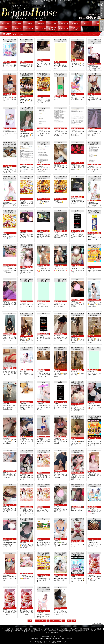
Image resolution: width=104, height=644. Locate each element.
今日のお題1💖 (76, 265)
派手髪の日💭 (75, 300)
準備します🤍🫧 (93, 471)
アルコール (24, 301)
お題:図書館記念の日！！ (28, 402)
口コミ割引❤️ (92, 507)
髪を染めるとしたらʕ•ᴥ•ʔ (79, 336)
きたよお (74, 94)
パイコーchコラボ (75, 29)
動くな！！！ (7, 402)
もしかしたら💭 (25, 541)
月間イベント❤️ (93, 438)
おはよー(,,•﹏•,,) (8, 505)
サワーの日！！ (59, 608)
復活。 (5, 233)
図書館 (39, 539)
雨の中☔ (23, 130)
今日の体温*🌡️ (59, 199)
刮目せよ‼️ (74, 438)
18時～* (39, 473)
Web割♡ (40, 507)
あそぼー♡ (91, 94)
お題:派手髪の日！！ (10, 368)
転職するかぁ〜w (9, 265)
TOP (6, 24)
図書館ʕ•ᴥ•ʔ (91, 336)
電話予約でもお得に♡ (27, 370)
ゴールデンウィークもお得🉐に (81, 370)
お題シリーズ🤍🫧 (77, 231)
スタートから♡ (93, 539)
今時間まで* (7, 62)
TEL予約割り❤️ (76, 575)
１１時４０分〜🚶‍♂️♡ (27, 231)
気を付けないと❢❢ (26, 473)
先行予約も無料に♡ (26, 267)
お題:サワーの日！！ (61, 163)
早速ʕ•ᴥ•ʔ (57, 370)
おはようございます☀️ (95, 300)
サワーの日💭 (8, 94)
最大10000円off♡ (43, 575)
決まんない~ (41, 60)
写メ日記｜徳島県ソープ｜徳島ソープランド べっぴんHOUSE (52, 11)
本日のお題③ (92, 573)
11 (63, 621)
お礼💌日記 (91, 128)
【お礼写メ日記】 (43, 128)
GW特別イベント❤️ (43, 199)
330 (69, 621)
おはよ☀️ (23, 436)
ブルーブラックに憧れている (29, 507)
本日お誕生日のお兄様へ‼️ (11, 471)
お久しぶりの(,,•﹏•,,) (44, 436)
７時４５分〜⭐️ (8, 539)
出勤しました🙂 (93, 370)
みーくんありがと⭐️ (44, 231)
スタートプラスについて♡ (79, 404)
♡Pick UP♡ (87, 24)
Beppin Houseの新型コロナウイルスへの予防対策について (52, 29)
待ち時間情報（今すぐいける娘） (98, 24)
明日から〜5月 (42, 301)
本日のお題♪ (41, 370)
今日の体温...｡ (58, 96)
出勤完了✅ (58, 539)
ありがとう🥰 (92, 64)
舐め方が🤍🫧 (8, 128)
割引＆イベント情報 (64, 24)
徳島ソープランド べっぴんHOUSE (50, 642)
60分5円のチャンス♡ (78, 473)
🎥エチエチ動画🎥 (77, 507)
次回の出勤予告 (8, 334)
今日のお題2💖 (59, 265)
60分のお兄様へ (59, 334)
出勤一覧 (29, 24)
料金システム (52, 24)
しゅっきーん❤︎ (59, 505)
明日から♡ (24, 62)
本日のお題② (7, 608)
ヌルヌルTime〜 (42, 402)
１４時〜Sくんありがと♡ (79, 163)
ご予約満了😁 (8, 166)
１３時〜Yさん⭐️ (76, 197)
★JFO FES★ (64, 29)
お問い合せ (29, 29)
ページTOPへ (98, 624)
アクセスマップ (17, 29)
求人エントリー (40, 29)
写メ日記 (75, 24)
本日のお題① (24, 608)
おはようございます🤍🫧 (11, 573)
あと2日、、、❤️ (76, 60)
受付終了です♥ (59, 301)
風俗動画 (6, 29)
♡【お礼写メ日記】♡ (27, 164)
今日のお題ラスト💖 (44, 265)
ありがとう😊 (8, 200)
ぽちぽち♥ (57, 62)
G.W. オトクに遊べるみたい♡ (81, 541)
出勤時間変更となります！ (62, 231)
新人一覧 (17, 24)
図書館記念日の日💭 (60, 436)
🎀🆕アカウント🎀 (26, 573)
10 (60, 621)
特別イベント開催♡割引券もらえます (66, 575)
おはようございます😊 (44, 611)
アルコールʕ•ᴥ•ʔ (25, 336)
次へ (74, 621)
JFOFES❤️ (24, 96)
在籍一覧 (40, 24)
